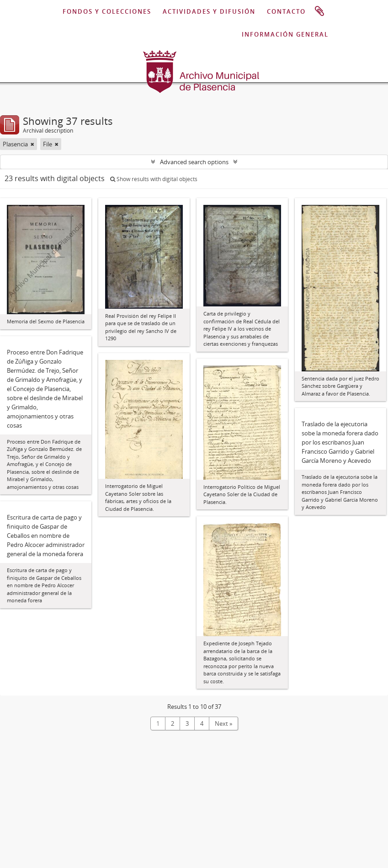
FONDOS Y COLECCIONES (107, 11)
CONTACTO (286, 11)
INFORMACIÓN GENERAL (285, 34)
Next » (223, 723)
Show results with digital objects (154, 179)
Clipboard (319, 11)
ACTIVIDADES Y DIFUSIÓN (209, 11)
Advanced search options (194, 162)
